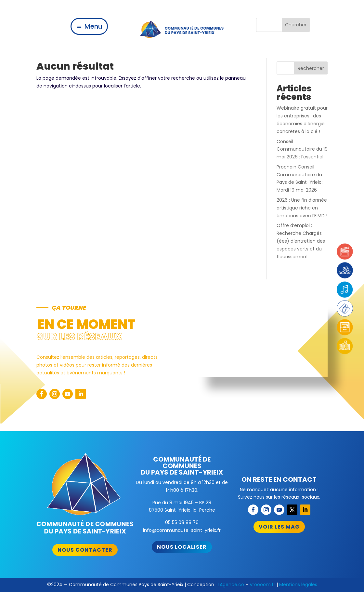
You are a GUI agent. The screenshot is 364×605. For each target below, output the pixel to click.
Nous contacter (85, 550)
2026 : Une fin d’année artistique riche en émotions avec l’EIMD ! (302, 208)
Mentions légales (298, 585)
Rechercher (311, 68)
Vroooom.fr (262, 585)
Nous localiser (182, 547)
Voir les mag (279, 527)
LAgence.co (231, 585)
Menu (93, 26)
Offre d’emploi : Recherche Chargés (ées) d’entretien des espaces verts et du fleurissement (301, 241)
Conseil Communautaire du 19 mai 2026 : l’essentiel (302, 149)
